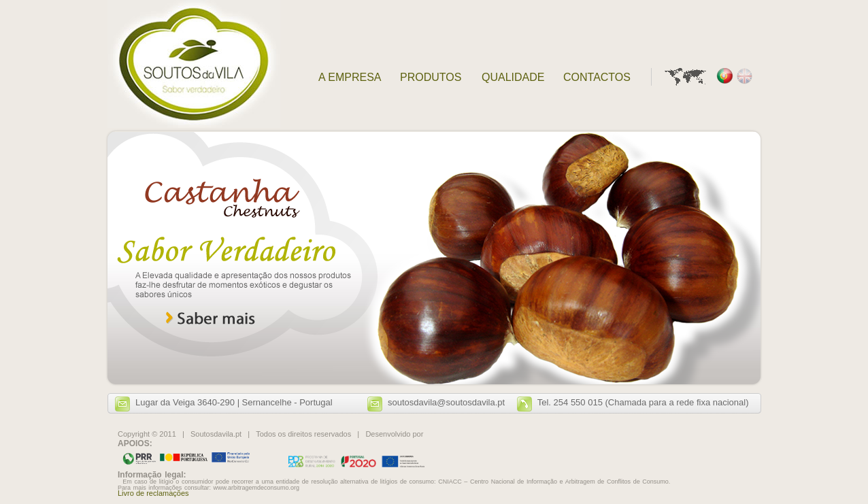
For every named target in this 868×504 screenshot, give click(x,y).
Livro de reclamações (153, 493)
